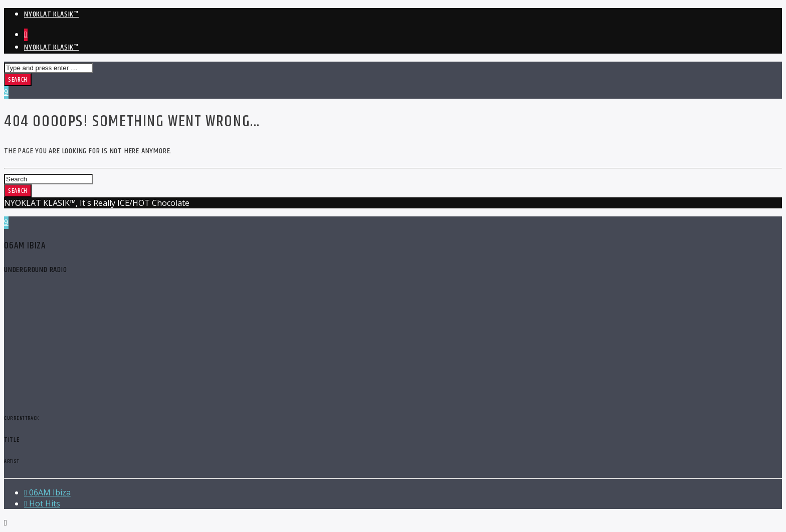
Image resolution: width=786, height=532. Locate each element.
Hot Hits (42, 503)
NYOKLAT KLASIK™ (51, 14)
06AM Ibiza (47, 492)
